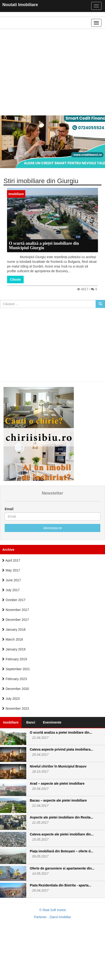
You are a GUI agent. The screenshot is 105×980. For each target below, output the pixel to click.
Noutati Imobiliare (20, 5)
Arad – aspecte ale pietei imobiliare (57, 783)
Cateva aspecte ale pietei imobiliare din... (62, 834)
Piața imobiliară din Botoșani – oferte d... (62, 851)
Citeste (15, 279)
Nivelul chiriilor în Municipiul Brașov (58, 766)
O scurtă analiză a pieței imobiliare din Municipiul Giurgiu (44, 246)
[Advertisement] (51, 72)
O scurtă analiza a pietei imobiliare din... (61, 732)
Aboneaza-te (52, 528)
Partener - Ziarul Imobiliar (52, 917)
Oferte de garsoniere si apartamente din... (62, 868)
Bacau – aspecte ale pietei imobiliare (58, 800)
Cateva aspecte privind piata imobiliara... (62, 749)
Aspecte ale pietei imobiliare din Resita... (62, 817)
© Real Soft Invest (52, 910)
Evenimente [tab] (52, 722)
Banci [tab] (31, 722)
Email (9, 509)
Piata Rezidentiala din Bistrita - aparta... (60, 885)
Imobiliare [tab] (11, 722)
